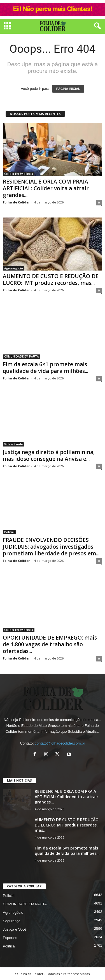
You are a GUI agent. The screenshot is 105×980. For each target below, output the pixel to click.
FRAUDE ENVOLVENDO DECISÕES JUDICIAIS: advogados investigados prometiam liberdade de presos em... (51, 547)
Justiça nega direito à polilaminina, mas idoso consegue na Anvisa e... (49, 455)
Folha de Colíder (16, 202)
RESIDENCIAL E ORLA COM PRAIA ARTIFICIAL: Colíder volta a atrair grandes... (46, 188)
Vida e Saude (13, 444)
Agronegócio (14, 268)
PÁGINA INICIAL (68, 89)
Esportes (10, 938)
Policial (9, 532)
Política (9, 946)
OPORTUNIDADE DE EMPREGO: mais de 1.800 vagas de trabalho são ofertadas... (50, 644)
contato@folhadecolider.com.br (60, 743)
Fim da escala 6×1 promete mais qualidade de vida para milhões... (46, 368)
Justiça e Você (15, 929)
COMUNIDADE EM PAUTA (22, 356)
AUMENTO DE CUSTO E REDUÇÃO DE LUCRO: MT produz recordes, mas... (51, 280)
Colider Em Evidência (19, 174)
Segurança (12, 921)
